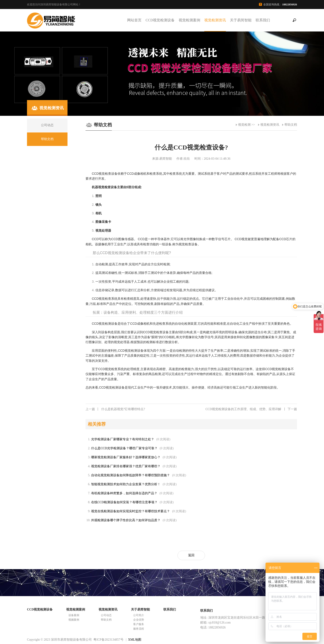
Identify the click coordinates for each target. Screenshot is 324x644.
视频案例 (74, 620)
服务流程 (139, 629)
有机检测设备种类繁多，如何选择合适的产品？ (124, 493)
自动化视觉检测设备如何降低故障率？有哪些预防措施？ (130, 475)
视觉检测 (244, 125)
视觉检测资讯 (215, 20)
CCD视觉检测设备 (160, 20)
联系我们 (263, 20)
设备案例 (74, 615)
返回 (191, 555)
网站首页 (134, 20)
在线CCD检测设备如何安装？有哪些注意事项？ (124, 502)
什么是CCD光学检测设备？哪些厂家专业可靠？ (124, 448)
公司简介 (139, 615)
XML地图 (135, 640)
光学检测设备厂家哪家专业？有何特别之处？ (123, 439)
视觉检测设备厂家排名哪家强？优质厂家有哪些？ (126, 466)
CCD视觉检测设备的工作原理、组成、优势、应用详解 (251, 409)
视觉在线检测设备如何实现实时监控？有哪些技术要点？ (130, 511)
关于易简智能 (241, 20)
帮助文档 (291, 125)
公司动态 (106, 615)
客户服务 (139, 624)
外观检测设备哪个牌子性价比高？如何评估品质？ (126, 520)
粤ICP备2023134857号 (108, 640)
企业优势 (139, 620)
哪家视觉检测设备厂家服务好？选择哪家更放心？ (126, 457)
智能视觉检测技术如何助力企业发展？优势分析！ (126, 484)
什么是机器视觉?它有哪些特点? (115, 409)
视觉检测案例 (189, 20)
